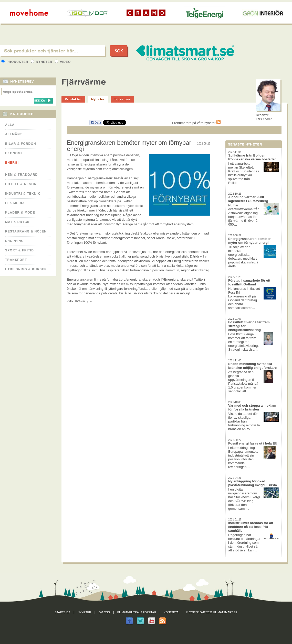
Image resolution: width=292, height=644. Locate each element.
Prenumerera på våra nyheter (196, 123)
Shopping (14, 241)
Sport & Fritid (19, 250)
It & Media (15, 203)
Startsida (63, 612)
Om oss (104, 612)
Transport (16, 260)
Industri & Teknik (23, 194)
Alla (10, 125)
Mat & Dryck (17, 222)
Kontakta (171, 612)
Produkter (15, 62)
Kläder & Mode (20, 213)
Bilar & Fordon (21, 144)
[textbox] (53, 51)
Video (63, 62)
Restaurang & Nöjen (26, 231)
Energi (12, 163)
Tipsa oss (122, 99)
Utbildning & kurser (26, 269)
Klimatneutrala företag (137, 612)
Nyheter (42, 62)
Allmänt (14, 134)
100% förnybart (84, 301)
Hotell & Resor (21, 184)
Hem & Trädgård (21, 175)
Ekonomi (14, 153)
